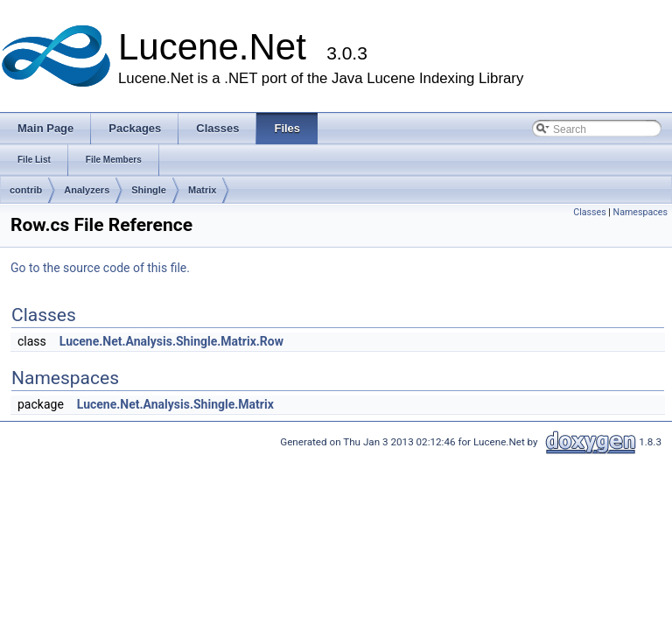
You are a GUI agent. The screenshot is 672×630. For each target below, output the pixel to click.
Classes (589, 212)
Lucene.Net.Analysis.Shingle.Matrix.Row (171, 341)
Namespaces (640, 212)
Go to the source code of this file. (100, 268)
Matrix (202, 190)
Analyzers (87, 190)
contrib (26, 190)
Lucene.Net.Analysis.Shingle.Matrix (175, 404)
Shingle (149, 190)
